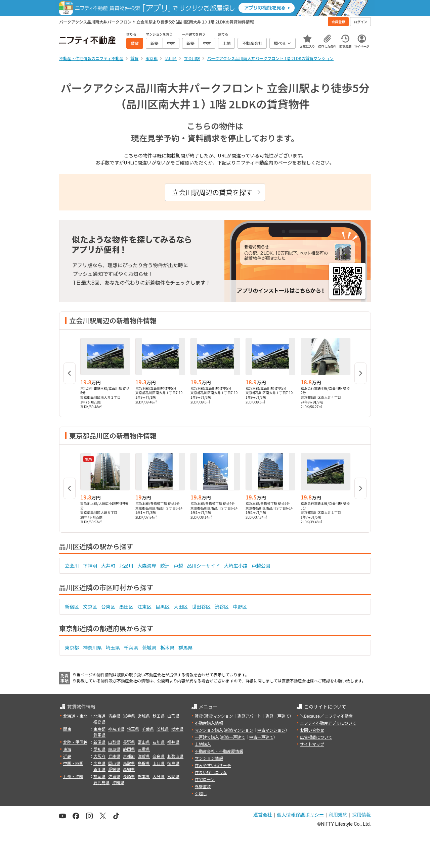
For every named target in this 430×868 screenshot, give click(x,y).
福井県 (173, 742)
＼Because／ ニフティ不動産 (326, 716)
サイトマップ (312, 744)
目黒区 (163, 607)
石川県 (159, 742)
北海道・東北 (75, 716)
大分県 (159, 776)
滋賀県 (144, 756)
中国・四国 (73, 763)
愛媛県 (114, 769)
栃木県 (167, 647)
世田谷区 (201, 607)
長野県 (129, 742)
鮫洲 (165, 566)
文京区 (90, 607)
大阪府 (99, 756)
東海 (67, 749)
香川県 (99, 769)
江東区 (144, 607)
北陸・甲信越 (75, 742)
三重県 (144, 749)
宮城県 (144, 716)
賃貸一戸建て (277, 716)
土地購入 (203, 744)
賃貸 (199, 716)
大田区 (181, 607)
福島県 (99, 722)
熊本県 (144, 776)
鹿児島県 (101, 782)
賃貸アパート (249, 716)
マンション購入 (209, 730)
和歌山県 (175, 756)
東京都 (72, 647)
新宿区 (72, 607)
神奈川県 (92, 647)
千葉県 (131, 647)
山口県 (159, 763)
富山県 (144, 742)
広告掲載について (316, 737)
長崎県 (129, 776)
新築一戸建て (233, 737)
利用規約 (338, 815)
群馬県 (185, 647)
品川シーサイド (204, 566)
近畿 (67, 756)
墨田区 (126, 607)
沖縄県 (118, 782)
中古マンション (271, 730)
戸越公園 (261, 566)
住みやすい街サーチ (213, 765)
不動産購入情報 (209, 723)
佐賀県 (114, 776)
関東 (67, 729)
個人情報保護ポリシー (300, 815)
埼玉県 (113, 647)
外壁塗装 (203, 786)
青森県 (114, 716)
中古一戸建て (261, 737)
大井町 (108, 566)
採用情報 (361, 815)
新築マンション (239, 730)
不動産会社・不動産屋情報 (219, 751)
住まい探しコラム (211, 772)
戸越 (178, 566)
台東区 (108, 607)
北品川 (126, 566)
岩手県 (129, 716)
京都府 (129, 756)
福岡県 (99, 776)
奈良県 (159, 756)
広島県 (99, 763)
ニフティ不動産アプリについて (328, 723)
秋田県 (159, 716)
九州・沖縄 (73, 776)
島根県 (144, 763)
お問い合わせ (312, 730)
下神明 (90, 566)
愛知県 (99, 749)
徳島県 (173, 763)
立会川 (72, 566)
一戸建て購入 (207, 737)
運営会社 (263, 815)
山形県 (173, 716)
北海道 (99, 716)
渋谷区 (222, 607)
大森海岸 (147, 566)
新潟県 (99, 742)
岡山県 (114, 763)
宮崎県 (173, 776)
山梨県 (114, 742)
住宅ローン (205, 779)
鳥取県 (129, 763)
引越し (201, 793)
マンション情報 (209, 758)
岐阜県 (114, 749)
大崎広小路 (236, 566)
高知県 (129, 769)
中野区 (240, 607)
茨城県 (149, 647)
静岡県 (129, 749)
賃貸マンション (219, 716)
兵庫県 (114, 756)
